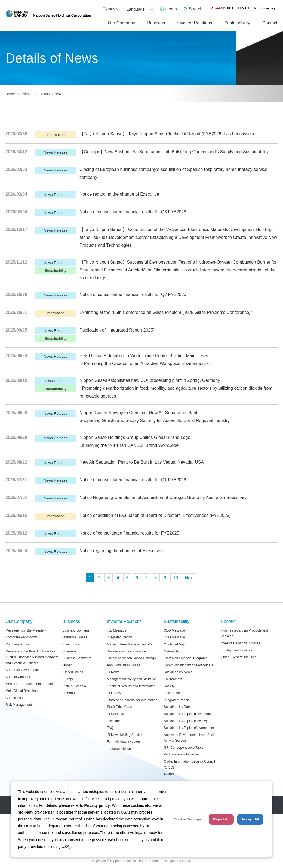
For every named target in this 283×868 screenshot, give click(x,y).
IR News (113, 672)
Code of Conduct (18, 677)
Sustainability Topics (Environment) (189, 714)
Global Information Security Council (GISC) (189, 764)
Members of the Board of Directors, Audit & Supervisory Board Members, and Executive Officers (32, 657)
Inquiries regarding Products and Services (244, 633)
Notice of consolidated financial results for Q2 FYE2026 (133, 294)
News (113, 9)
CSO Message (174, 637)
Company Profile (18, 644)
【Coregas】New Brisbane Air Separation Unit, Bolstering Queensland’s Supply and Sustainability (174, 152)
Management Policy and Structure (132, 679)
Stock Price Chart (120, 707)
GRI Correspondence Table (184, 748)
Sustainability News (178, 672)
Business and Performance (127, 651)
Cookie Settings (187, 819)
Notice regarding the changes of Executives (121, 551)
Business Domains (76, 630)
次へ (190, 578)
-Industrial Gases (75, 637)
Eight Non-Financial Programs (186, 658)
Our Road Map (175, 644)
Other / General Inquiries (239, 657)
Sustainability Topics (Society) (185, 721)
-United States (73, 672)
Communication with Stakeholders (188, 665)
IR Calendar (116, 714)
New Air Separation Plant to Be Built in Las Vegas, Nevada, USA (142, 462)
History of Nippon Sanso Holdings (131, 658)
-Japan (67, 665)
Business (156, 23)
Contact (270, 23)
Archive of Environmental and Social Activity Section (190, 738)
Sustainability (237, 23)
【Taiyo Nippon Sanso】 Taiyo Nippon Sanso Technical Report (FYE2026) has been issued (167, 134)
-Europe (68, 679)
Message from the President (26, 630)
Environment (173, 679)
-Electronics (71, 644)
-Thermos (69, 651)
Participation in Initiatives (182, 754)
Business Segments (77, 658)
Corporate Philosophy (21, 637)
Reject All (221, 819)
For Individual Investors (124, 742)
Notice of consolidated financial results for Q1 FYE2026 (133, 480)
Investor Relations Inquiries (240, 643)
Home (10, 94)
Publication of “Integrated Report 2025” (117, 330)
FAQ (110, 728)
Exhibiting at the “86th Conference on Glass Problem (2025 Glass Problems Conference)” (166, 312)
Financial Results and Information (131, 686)
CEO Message (174, 630)
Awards (169, 774)
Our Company (122, 23)
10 (176, 578)
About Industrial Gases (123, 665)
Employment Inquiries (236, 650)
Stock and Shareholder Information (132, 700)
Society (169, 686)
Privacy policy (97, 805)
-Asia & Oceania (74, 686)
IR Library (114, 693)
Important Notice (119, 749)
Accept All (250, 819)
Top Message (117, 630)
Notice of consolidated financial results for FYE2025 (129, 533)
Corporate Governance (22, 670)
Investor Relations (195, 23)
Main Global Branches (21, 691)
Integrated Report (120, 637)
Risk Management (19, 705)
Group (171, 9)
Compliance (14, 698)
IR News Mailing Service (125, 735)
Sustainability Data (177, 707)
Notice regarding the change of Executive (119, 194)
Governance (173, 693)
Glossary (113, 721)
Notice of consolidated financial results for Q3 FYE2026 (133, 212)
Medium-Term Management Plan (29, 684)
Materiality (171, 651)
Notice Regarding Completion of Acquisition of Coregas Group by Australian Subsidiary (163, 497)
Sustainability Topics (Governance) (189, 728)
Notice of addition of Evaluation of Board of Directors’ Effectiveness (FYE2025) (155, 515)
